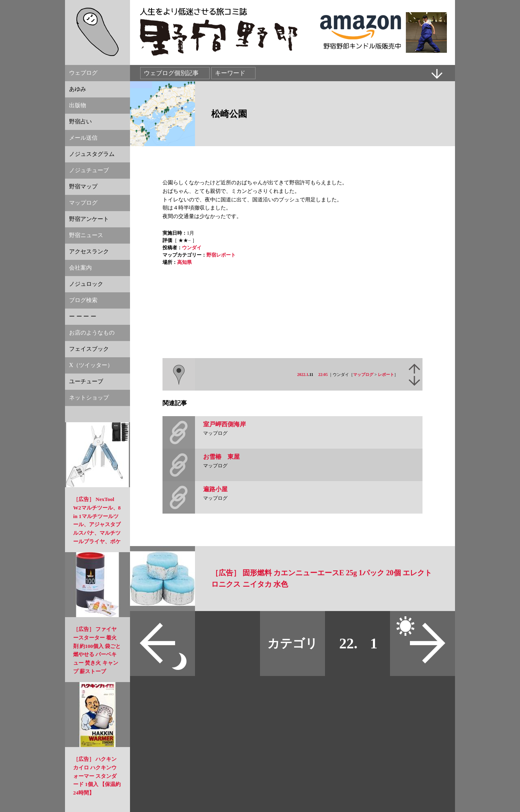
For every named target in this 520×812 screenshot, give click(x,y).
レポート (386, 375)
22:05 (323, 375)
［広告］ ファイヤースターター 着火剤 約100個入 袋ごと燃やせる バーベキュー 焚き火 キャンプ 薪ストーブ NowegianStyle (97, 654)
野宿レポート (221, 255)
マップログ (363, 375)
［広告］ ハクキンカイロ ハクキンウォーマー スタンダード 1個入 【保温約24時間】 (97, 776)
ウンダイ (192, 248)
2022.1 (303, 375)
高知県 (184, 262)
